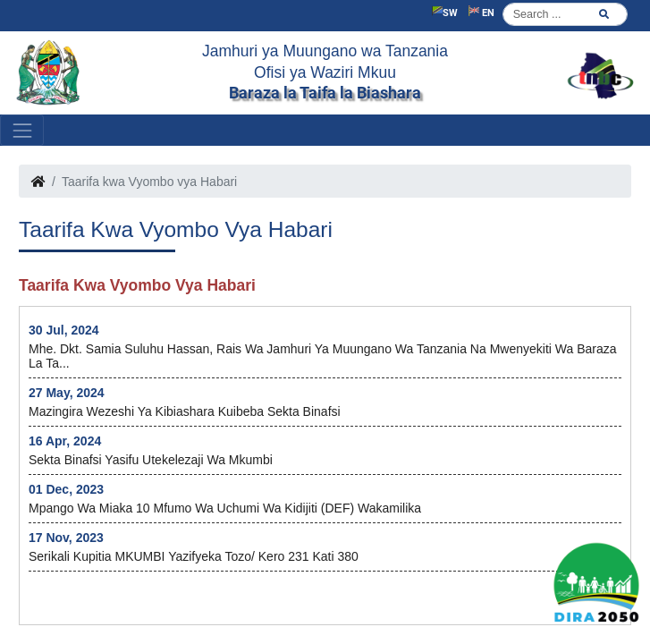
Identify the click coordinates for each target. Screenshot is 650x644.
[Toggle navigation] (22, 130)
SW (445, 12)
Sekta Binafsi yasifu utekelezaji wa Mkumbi (151, 460)
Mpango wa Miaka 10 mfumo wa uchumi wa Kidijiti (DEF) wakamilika (225, 508)
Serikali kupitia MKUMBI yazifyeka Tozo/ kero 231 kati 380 (194, 556)
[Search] (565, 14)
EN (481, 12)
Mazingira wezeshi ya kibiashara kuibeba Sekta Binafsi (185, 411)
